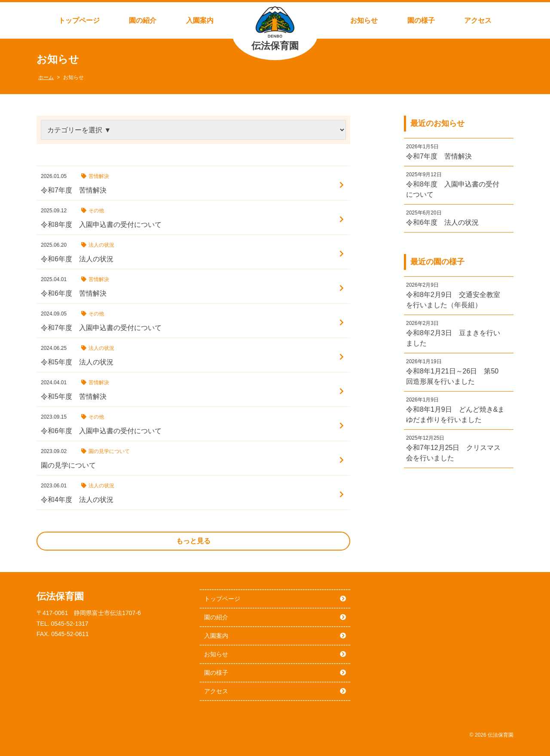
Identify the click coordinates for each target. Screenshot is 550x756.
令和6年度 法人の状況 (442, 222)
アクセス (478, 20)
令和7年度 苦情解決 (439, 156)
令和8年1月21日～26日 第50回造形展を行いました (452, 376)
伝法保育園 (275, 46)
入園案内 (200, 20)
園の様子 (421, 20)
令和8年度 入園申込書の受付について (453, 189)
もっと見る (193, 541)
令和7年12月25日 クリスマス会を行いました (454, 453)
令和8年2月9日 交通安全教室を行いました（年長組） (453, 300)
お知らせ (364, 20)
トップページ (79, 20)
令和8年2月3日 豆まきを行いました (453, 338)
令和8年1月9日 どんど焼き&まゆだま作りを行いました (455, 415)
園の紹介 (143, 20)
